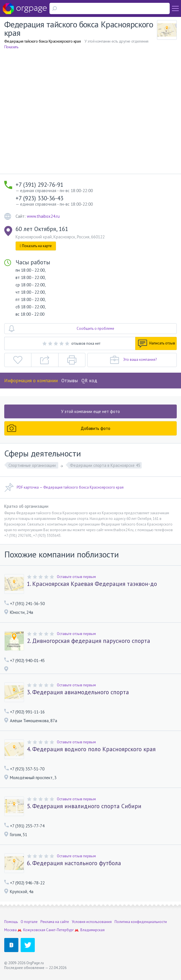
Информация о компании (31, 381)
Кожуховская (34, 930)
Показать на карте (36, 246)
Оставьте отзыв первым (76, 577)
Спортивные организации (33, 465)
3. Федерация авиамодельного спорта (78, 692)
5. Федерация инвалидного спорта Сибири (84, 806)
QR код (89, 381)
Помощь (11, 922)
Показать (11, 47)
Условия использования (92, 922)
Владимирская (92, 930)
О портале (29, 922)
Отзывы (70, 381)
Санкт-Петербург (60, 930)
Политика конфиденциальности (141, 922)
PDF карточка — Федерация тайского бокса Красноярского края (64, 487)
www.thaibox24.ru (43, 216)
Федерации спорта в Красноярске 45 (105, 465)
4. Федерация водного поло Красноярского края (91, 749)
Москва (10, 930)
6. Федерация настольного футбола (74, 863)
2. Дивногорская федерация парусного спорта (89, 641)
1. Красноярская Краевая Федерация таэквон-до (92, 584)
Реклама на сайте (55, 922)
